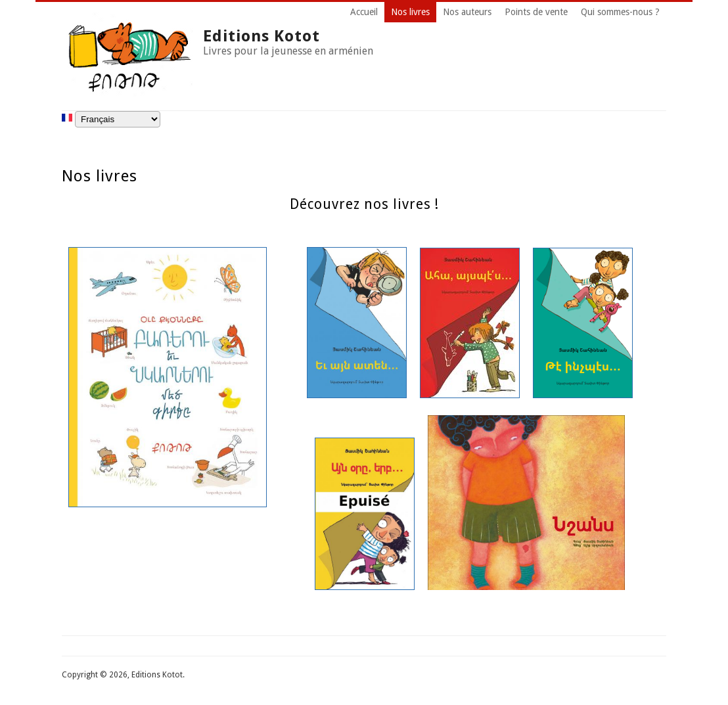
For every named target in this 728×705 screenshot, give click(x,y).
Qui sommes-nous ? (620, 12)
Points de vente (536, 12)
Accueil (364, 12)
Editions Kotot (262, 36)
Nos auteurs (467, 12)
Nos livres (410, 12)
